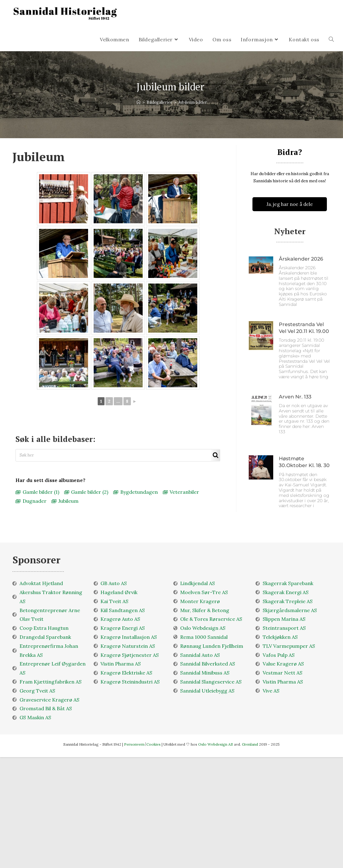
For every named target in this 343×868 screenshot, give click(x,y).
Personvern (134, 744)
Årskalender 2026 (301, 259)
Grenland (250, 744)
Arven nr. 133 (295, 397)
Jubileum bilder (193, 102)
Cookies (154, 744)
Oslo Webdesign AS (216, 744)
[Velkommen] (138, 102)
